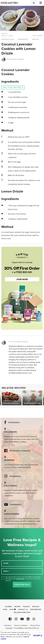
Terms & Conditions (21, 625)
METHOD (36, 39)
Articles (36, 607)
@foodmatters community (20, 451)
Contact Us (23, 610)
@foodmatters (14, 423)
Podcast (26, 607)
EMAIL (6, 571)
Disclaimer (8, 625)
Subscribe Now (22, 585)
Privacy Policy (35, 625)
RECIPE (5, 34)
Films (5, 610)
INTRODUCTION (8, 39)
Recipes (17, 607)
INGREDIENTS (23, 39)
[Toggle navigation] (41, 3)
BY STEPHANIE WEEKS (18, 342)
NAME (6, 563)
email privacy (20, 579)
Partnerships (36, 610)
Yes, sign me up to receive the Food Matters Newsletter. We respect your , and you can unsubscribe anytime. (23, 579)
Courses (8, 607)
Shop (13, 610)
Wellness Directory (22, 612)
